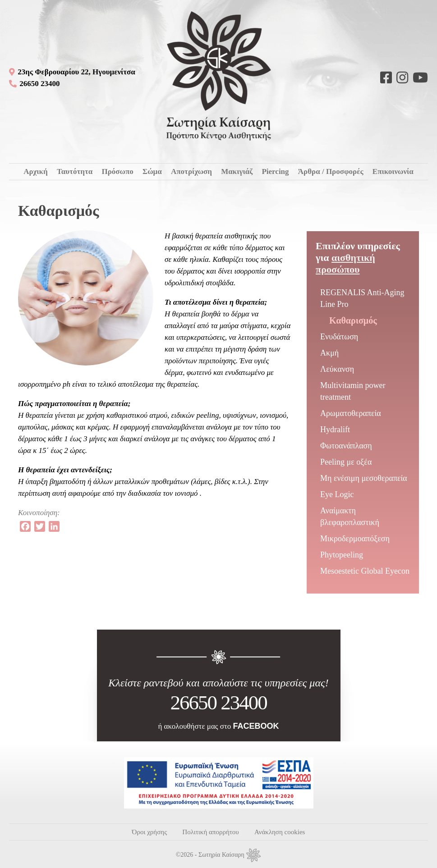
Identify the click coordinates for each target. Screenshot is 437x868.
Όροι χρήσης (149, 832)
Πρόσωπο (117, 171)
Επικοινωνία (393, 171)
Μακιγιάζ (237, 171)
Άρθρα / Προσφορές (331, 171)
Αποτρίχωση (191, 171)
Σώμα (152, 171)
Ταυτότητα (75, 171)
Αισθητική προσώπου (345, 263)
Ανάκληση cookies (280, 832)
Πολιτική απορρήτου (210, 832)
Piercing (275, 171)
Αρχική (36, 171)
